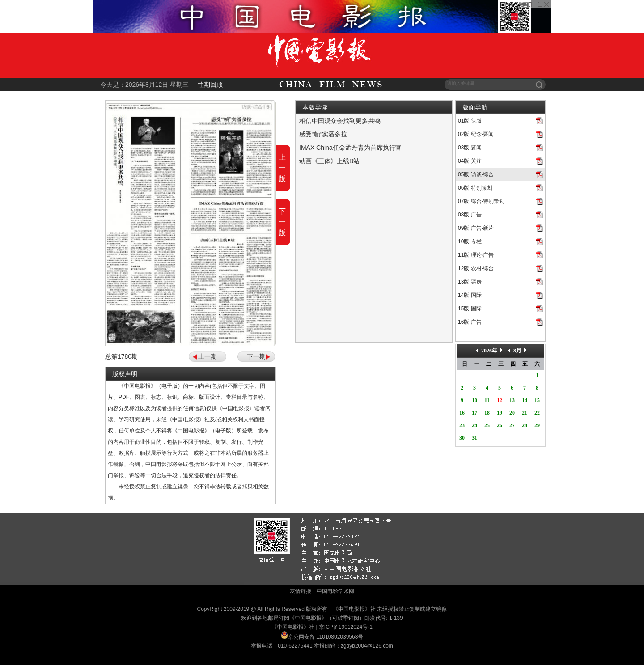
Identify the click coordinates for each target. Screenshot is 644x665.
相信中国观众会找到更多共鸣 (340, 121)
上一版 (282, 168)
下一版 (282, 222)
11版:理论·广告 (476, 255)
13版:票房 (470, 282)
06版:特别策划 (475, 188)
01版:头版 (470, 121)
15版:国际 (470, 309)
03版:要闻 (470, 148)
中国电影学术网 (335, 591)
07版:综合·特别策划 (481, 201)
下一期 (256, 356)
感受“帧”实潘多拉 (323, 134)
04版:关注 (470, 161)
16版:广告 (470, 322)
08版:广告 (470, 215)
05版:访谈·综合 (476, 174)
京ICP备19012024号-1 (346, 627)
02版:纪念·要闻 (476, 134)
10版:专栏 (470, 241)
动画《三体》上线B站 (329, 161)
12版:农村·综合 (476, 268)
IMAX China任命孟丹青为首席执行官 (350, 148)
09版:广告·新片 (476, 228)
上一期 (208, 356)
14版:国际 (470, 295)
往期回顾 (210, 85)
